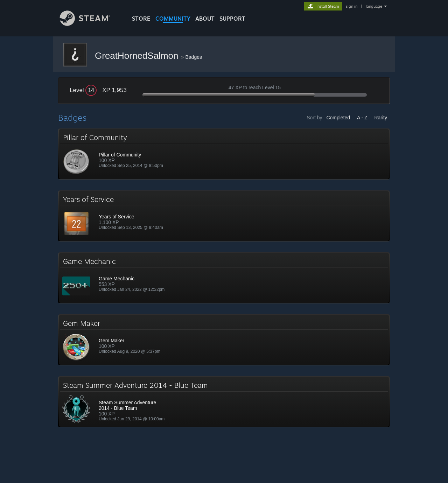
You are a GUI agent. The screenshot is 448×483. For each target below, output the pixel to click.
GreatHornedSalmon (138, 56)
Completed (338, 118)
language (374, 6)
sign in (352, 6)
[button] (224, 154)
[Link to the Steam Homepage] (90, 24)
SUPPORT (232, 19)
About (205, 19)
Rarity (381, 118)
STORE (141, 19)
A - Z (362, 118)
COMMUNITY (173, 19)
